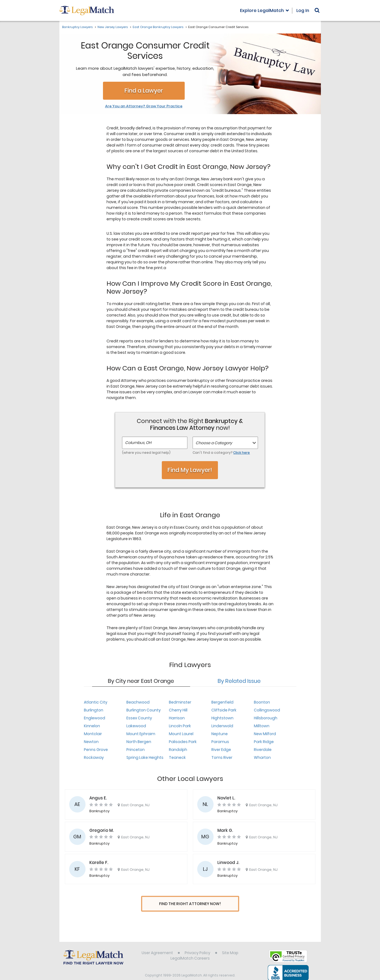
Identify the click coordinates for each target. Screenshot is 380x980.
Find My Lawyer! (190, 470)
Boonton (262, 702)
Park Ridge (264, 742)
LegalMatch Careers (190, 948)
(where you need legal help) (146, 453)
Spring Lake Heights (145, 757)
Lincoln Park (180, 726)
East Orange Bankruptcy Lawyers (158, 27)
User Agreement (157, 943)
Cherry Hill (178, 710)
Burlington (94, 710)
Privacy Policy (197, 943)
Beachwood (138, 702)
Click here (241, 453)
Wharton (262, 757)
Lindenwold (222, 726)
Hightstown (222, 718)
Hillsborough (266, 718)
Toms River (222, 757)
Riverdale (263, 750)
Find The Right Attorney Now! (190, 904)
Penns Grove (96, 750)
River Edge (221, 750)
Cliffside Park (224, 710)
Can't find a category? (221, 453)
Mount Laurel (181, 734)
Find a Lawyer (144, 91)
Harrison (177, 718)
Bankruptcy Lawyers (77, 27)
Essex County (139, 718)
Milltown (262, 726)
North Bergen (139, 742)
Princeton (136, 750)
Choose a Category (214, 443)
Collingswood (267, 710)
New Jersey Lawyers (113, 27)
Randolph (178, 750)
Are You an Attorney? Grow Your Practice (144, 106)
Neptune (220, 734)
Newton (91, 742)
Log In (303, 10)
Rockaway (94, 757)
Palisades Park (183, 742)
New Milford (265, 734)
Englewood (95, 718)
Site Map (230, 943)
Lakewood (136, 726)
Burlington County (144, 710)
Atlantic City (96, 702)
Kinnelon (92, 726)
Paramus (220, 742)
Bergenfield (222, 702)
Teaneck (177, 757)
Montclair (93, 734)
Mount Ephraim (141, 734)
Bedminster (180, 702)
